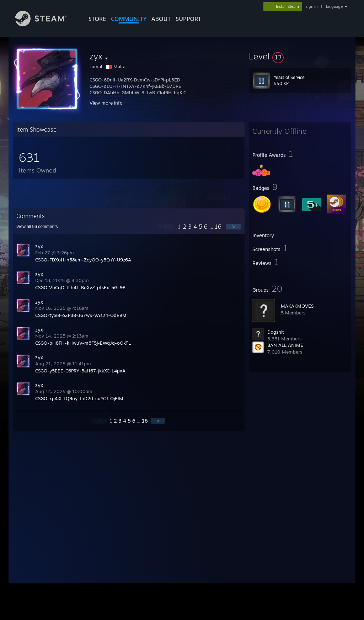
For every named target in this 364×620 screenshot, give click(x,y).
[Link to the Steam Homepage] (46, 24)
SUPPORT (188, 19)
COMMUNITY (129, 19)
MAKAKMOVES (297, 306)
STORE (97, 19)
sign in (312, 6)
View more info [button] (106, 103)
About (161, 19)
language (334, 6)
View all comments (37, 227)
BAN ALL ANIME (285, 345)
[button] (300, 56)
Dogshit (276, 332)
